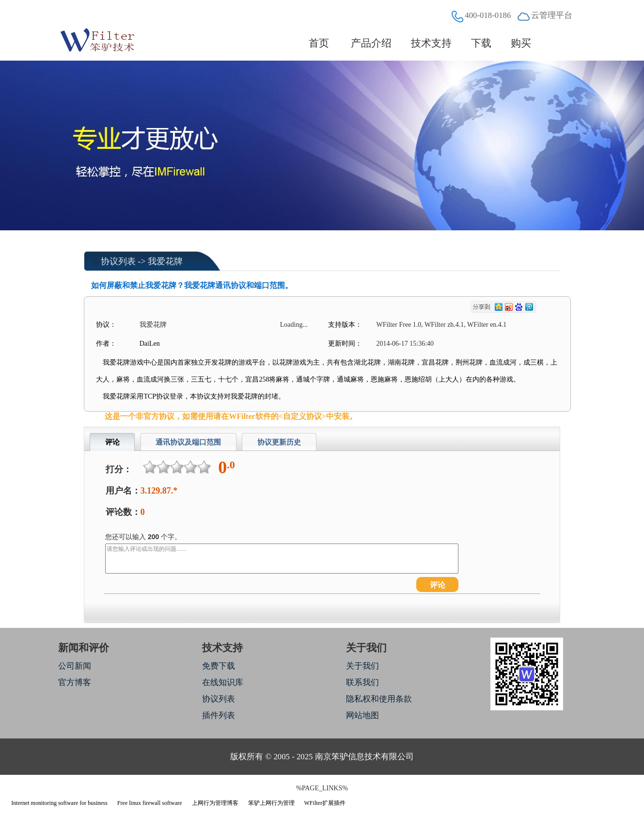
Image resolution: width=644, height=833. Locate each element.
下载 (481, 43)
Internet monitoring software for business (59, 803)
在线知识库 (223, 682)
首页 (319, 43)
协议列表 (118, 261)
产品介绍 (371, 43)
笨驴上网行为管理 (271, 803)
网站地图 (362, 715)
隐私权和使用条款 (379, 699)
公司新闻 (75, 666)
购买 (521, 43)
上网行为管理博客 (215, 803)
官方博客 (75, 682)
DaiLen (150, 344)
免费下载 (219, 666)
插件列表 (219, 715)
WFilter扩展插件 (325, 803)
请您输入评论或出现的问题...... (282, 559)
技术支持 (431, 43)
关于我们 (362, 666)
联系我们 (362, 682)
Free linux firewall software (150, 803)
